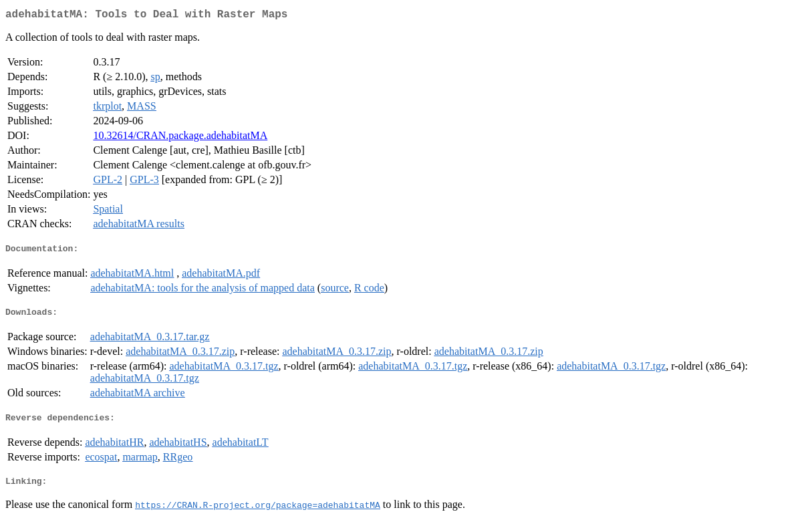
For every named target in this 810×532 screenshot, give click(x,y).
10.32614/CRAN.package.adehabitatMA (180, 138)
